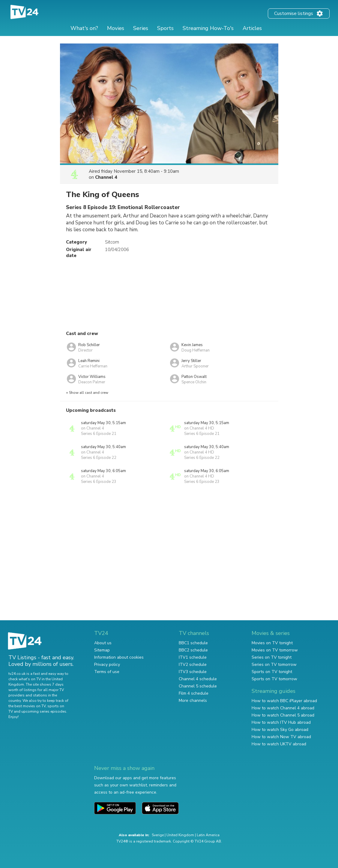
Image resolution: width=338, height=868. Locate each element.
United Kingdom (180, 835)
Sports (165, 28)
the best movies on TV (27, 706)
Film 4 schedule (194, 693)
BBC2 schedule (193, 650)
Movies (116, 28)
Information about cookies (119, 657)
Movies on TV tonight (272, 643)
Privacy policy (107, 664)
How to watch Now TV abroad (281, 737)
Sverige (158, 835)
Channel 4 (106, 177)
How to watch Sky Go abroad (280, 730)
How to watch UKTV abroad (279, 744)
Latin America (208, 835)
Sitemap (102, 650)
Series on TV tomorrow (274, 664)
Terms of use (107, 672)
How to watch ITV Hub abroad (281, 722)
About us (103, 643)
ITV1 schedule (193, 657)
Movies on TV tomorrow (275, 650)
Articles (252, 28)
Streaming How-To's (208, 28)
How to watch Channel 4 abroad (283, 708)
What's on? (84, 28)
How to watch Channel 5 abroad (283, 715)
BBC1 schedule (193, 643)
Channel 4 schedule (198, 679)
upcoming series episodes (44, 711)
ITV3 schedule (193, 672)
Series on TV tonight (272, 657)
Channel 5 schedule (198, 686)
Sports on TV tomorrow (274, 679)
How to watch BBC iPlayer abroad (284, 701)
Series (141, 28)
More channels (193, 700)
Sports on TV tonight (272, 672)
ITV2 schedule (193, 664)
